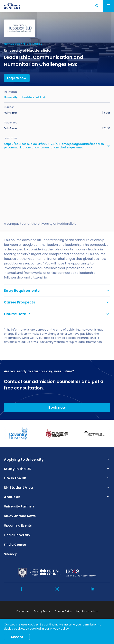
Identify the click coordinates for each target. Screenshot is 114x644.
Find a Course (33, 44)
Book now (57, 407)
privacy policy (59, 629)
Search (97, 6)
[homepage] (12, 6)
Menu (108, 6)
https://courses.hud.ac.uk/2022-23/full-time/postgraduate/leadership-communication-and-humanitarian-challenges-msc (54, 146)
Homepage (12, 44)
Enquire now (17, 78)
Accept (17, 637)
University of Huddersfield (22, 97)
